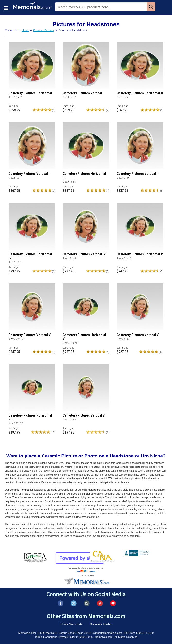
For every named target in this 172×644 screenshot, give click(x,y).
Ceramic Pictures (43, 30)
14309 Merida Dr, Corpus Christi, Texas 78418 (65, 633)
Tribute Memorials (71, 624)
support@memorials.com (108, 633)
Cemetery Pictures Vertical (82, 93)
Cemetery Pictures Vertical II (30, 174)
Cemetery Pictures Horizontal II (140, 93)
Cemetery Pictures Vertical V (30, 335)
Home (26, 30)
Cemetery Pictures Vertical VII (85, 415)
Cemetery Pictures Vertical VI (138, 335)
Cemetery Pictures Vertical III (138, 174)
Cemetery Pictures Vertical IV (84, 254)
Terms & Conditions (46, 637)
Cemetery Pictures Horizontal (30, 93)
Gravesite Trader (100, 624)
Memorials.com (27, 633)
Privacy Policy (67, 637)
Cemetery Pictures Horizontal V (140, 254)
